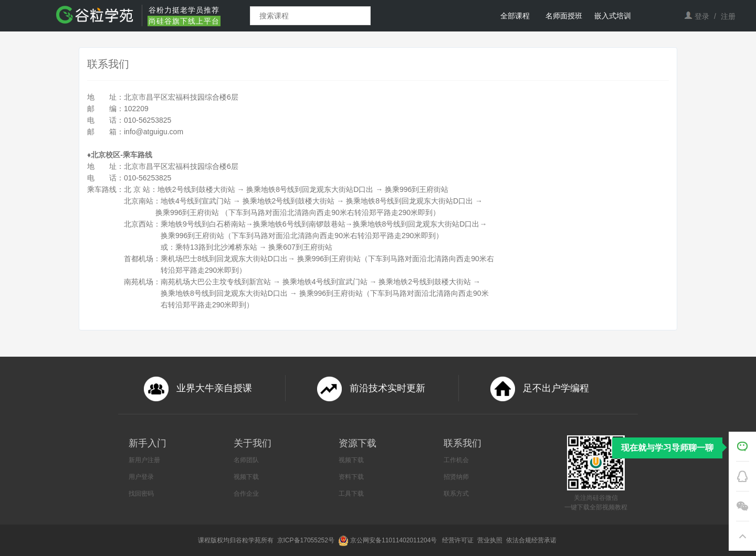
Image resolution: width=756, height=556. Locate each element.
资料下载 (351, 477)
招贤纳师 (456, 477)
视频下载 (246, 477)
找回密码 (141, 494)
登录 (702, 16)
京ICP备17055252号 (307, 540)
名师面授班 (564, 16)
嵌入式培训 (613, 16)
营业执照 (491, 540)
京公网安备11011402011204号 (395, 540)
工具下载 (351, 494)
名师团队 (246, 460)
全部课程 (515, 16)
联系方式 (456, 494)
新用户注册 (144, 460)
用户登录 (141, 477)
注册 (728, 16)
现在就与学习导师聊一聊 (667, 448)
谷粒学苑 (248, 540)
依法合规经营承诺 (532, 540)
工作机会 (456, 460)
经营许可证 (459, 540)
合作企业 (246, 494)
